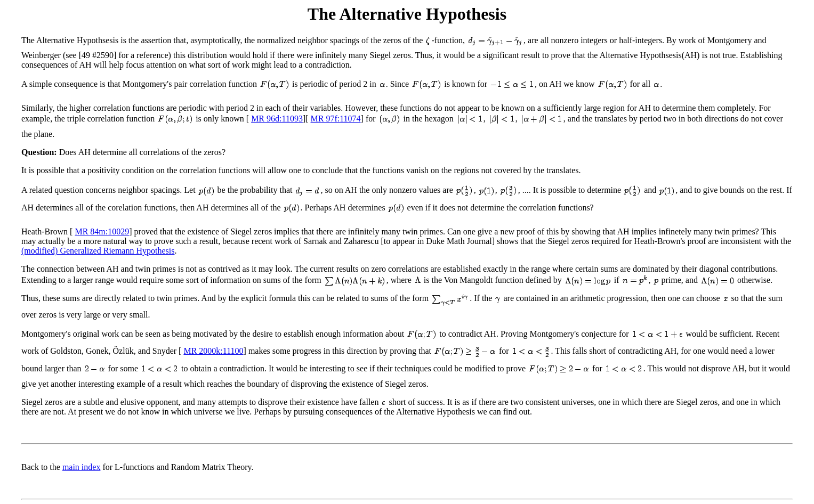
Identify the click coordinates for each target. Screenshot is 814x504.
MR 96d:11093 (277, 119)
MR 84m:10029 (102, 231)
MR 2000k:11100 (213, 351)
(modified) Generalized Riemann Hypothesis (98, 251)
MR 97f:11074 (336, 119)
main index (82, 467)
